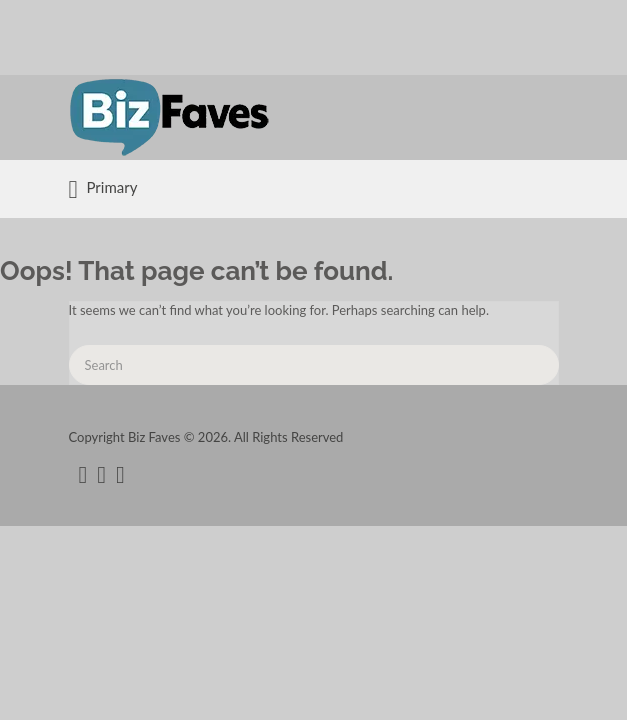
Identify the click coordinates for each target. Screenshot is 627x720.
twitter (101, 475)
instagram (120, 475)
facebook (83, 475)
